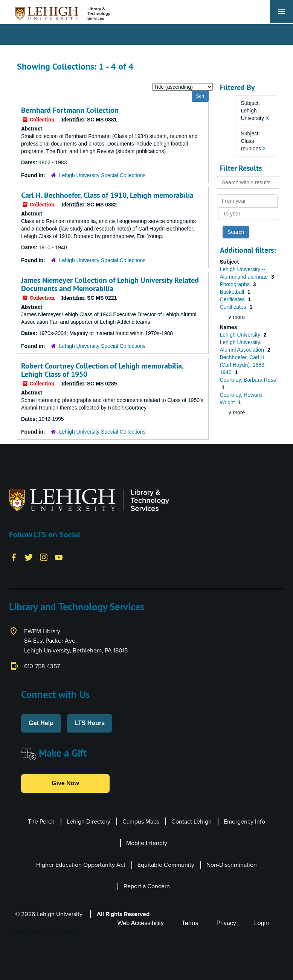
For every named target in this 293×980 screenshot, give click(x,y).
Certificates (234, 307)
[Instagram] (44, 557)
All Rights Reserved (123, 914)
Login (262, 923)
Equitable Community (166, 865)
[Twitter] (29, 557)
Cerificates (233, 299)
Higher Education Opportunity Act (81, 865)
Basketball (233, 292)
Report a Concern (147, 886)
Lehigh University (241, 335)
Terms (190, 923)
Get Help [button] (41, 723)
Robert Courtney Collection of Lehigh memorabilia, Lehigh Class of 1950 (102, 370)
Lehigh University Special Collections (102, 175)
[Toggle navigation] (281, 12)
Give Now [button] (65, 783)
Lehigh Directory (89, 821)
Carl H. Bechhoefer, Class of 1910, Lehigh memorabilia (107, 195)
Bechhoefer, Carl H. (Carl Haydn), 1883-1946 (243, 365)
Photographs (236, 284)
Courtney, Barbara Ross (248, 380)
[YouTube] (59, 557)
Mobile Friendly (147, 843)
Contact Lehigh (192, 821)
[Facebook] (14, 557)
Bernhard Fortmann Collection (70, 110)
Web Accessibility (141, 923)
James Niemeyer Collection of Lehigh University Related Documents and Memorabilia (110, 284)
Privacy (226, 923)
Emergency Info (244, 821)
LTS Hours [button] (90, 723)
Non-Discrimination (232, 865)
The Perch (41, 821)
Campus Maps (141, 821)
